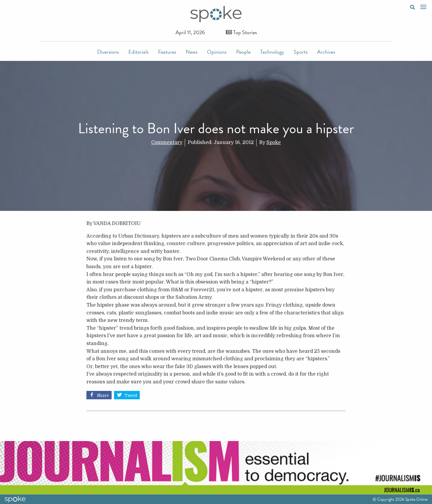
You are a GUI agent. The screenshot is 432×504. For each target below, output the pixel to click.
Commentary (167, 142)
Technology (272, 52)
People (243, 52)
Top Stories (241, 32)
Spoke (274, 142)
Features (167, 52)
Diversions (108, 52)
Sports (301, 52)
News (192, 52)
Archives (326, 52)
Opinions (217, 52)
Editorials (138, 52)
